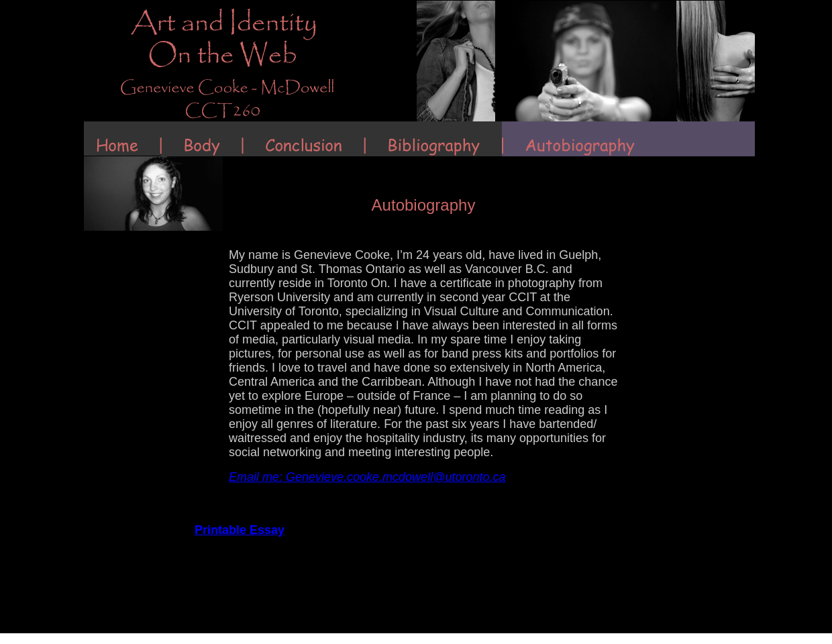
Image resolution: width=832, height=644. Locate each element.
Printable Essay (240, 530)
